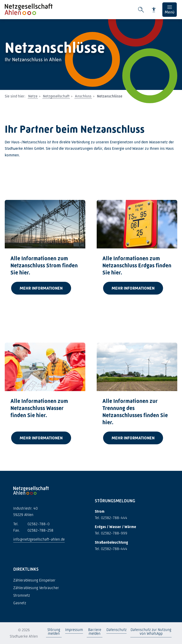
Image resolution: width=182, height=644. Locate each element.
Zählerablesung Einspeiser (34, 580)
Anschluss (83, 96)
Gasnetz (20, 603)
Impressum (74, 630)
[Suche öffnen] (141, 10)
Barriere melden (95, 632)
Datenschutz (116, 630)
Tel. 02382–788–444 (111, 549)
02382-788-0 (31, 524)
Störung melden (54, 632)
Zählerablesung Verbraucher (36, 588)
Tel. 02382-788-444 (111, 518)
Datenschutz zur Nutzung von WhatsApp (151, 632)
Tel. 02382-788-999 (111, 533)
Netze (33, 96)
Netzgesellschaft (56, 96)
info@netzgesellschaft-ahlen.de (39, 539)
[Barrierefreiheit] (154, 10)
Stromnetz (22, 595)
